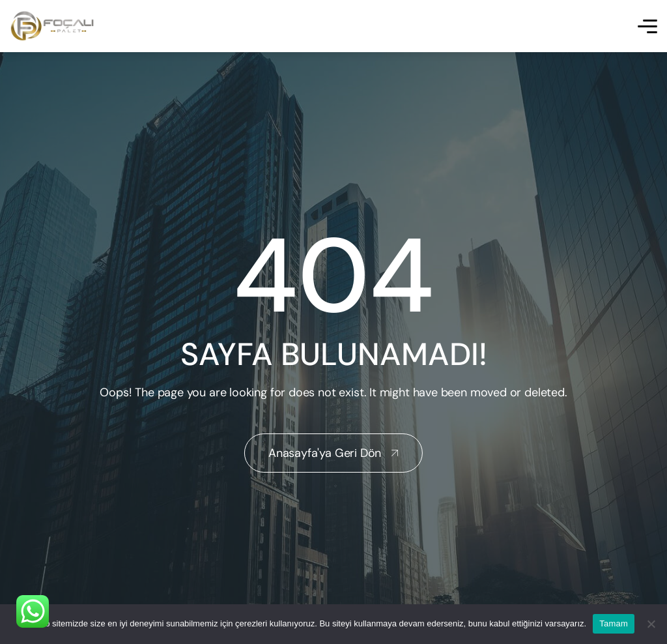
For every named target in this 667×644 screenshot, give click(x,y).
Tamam (614, 623)
